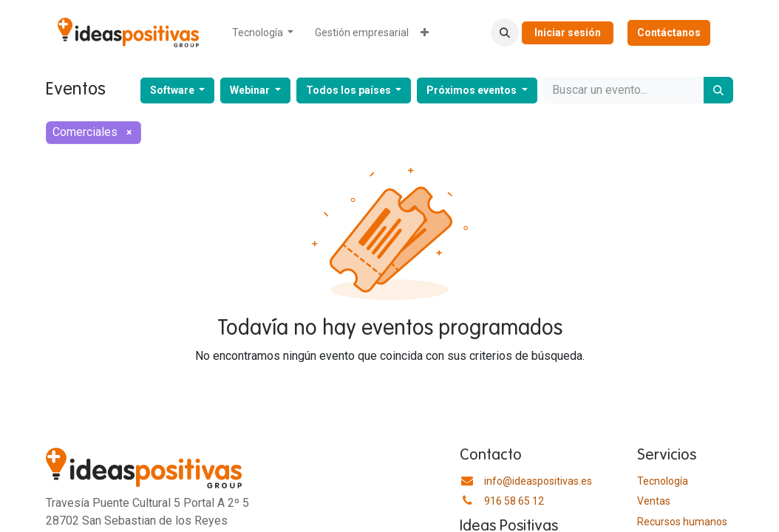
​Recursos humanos (682, 522)
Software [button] (173, 90)
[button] (505, 33)
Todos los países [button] (350, 90)
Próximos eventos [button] (473, 90)
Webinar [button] (251, 90)
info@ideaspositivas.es (538, 481)
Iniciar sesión (568, 33)
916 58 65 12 (514, 501)
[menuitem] (263, 33)
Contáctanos (669, 33)
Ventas (654, 501)
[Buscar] (718, 90)
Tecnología (663, 481)
